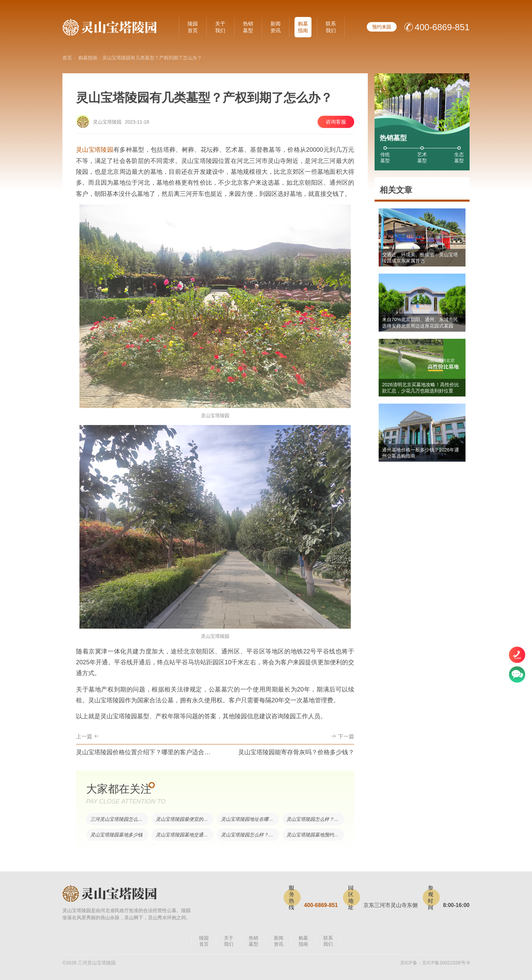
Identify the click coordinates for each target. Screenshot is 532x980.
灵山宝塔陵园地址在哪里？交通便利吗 (250, 819)
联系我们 (331, 27)
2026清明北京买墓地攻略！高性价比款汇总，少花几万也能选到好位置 (421, 388)
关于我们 (220, 27)
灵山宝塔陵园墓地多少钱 (116, 835)
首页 (67, 58)
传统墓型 (385, 158)
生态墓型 (459, 158)
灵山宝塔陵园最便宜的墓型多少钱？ (185, 819)
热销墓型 (248, 27)
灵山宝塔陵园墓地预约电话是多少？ (315, 835)
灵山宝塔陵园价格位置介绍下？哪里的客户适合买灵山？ (144, 752)
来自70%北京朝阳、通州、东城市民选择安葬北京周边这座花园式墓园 (420, 322)
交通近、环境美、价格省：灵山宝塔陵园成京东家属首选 (420, 258)
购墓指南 (303, 27)
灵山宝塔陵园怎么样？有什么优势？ (315, 819)
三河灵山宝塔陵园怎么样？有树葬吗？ (119, 819)
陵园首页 (193, 27)
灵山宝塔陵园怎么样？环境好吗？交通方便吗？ (250, 835)
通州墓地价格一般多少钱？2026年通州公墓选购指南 (421, 453)
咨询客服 (336, 122)
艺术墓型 (422, 158)
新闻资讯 (275, 27)
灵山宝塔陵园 (95, 150)
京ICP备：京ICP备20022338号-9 (435, 963)
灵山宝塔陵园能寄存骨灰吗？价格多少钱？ (296, 752)
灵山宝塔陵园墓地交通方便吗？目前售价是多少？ (185, 835)
